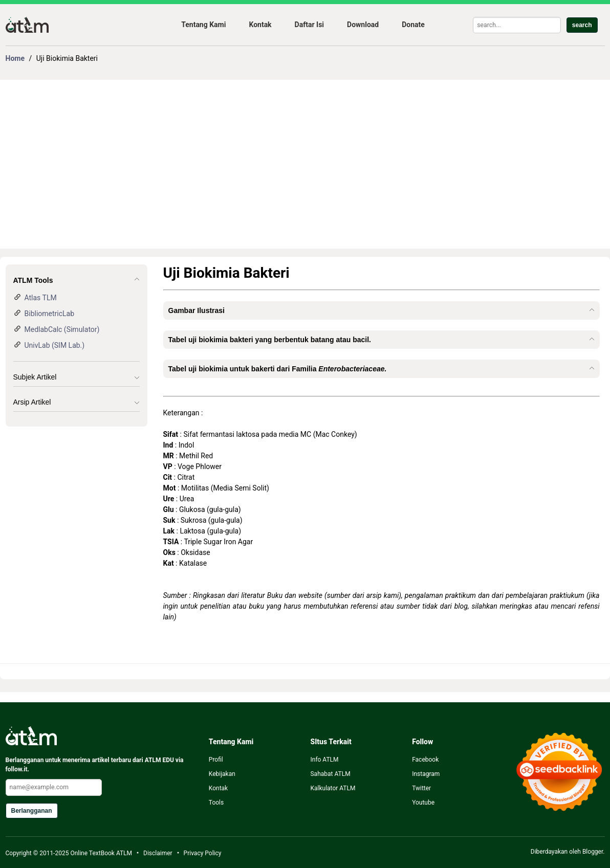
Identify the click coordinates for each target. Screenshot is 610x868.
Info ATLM (324, 760)
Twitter (421, 788)
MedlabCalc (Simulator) (62, 329)
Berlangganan (32, 811)
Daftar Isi (309, 25)
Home (15, 58)
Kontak (260, 25)
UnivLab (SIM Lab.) (55, 345)
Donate (413, 25)
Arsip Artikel (32, 402)
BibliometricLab (50, 314)
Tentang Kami (203, 25)
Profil (216, 760)
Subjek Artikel (35, 377)
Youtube (423, 803)
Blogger (593, 852)
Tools (216, 803)
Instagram (426, 774)
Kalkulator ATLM (333, 788)
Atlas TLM (41, 298)
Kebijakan (222, 774)
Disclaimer (158, 853)
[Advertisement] (305, 164)
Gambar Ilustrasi (197, 310)
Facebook (425, 760)
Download (363, 25)
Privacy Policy (203, 853)
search (582, 25)
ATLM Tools (33, 280)
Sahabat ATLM (330, 774)
